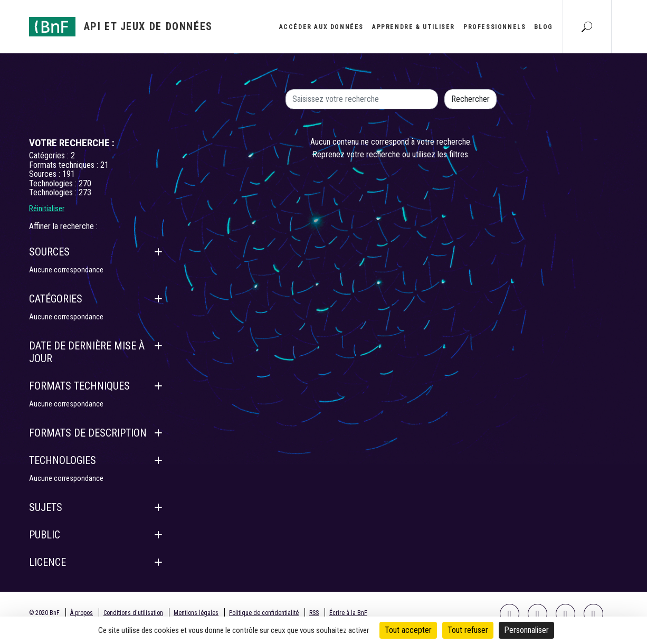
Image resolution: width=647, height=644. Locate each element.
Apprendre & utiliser (413, 27)
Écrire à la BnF (348, 613)
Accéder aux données (321, 27)
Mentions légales (196, 613)
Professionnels (494, 27)
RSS (314, 613)
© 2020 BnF (44, 613)
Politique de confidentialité (264, 613)
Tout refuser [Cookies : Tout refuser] (468, 630)
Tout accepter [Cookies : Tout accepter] (408, 630)
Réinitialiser (47, 209)
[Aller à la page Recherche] (587, 26)
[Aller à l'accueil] (121, 27)
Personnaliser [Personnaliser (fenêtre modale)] (526, 630)
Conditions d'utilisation (133, 613)
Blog (543, 27)
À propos (82, 613)
